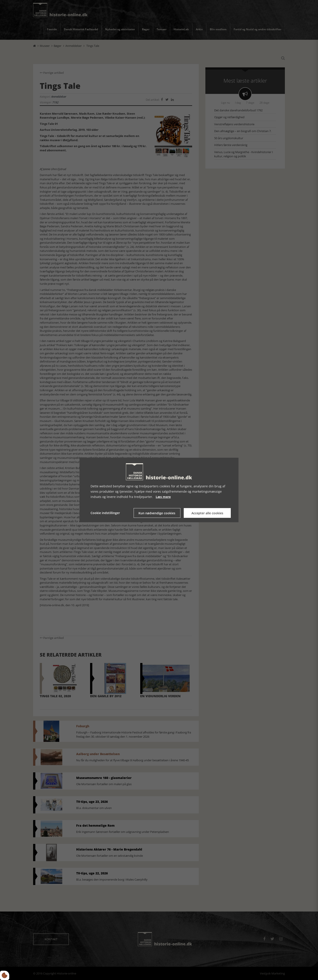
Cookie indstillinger (105, 513)
